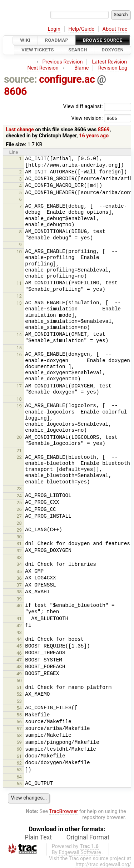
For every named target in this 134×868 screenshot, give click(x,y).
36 (19, 578)
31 (19, 544)
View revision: (87, 118)
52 (19, 694)
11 (19, 283)
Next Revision (43, 68)
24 (19, 496)
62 (19, 763)
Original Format (88, 837)
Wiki (25, 40)
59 (19, 742)
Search (78, 50)
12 (19, 296)
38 (19, 592)
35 (19, 571)
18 (19, 399)
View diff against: (97, 106)
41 (19, 618)
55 (19, 715)
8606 (15, 91)
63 (19, 770)
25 (19, 502)
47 (19, 660)
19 (19, 406)
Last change (20, 130)
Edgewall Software (80, 852)
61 (19, 756)
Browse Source (103, 40)
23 (19, 489)
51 (19, 687)
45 (19, 646)
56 (19, 722)
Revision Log (113, 68)
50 (19, 681)
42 (19, 626)
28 (19, 523)
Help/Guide (81, 29)
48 (19, 667)
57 (19, 729)
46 (19, 653)
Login (54, 29)
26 (19, 509)
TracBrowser (64, 811)
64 (19, 777)
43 (19, 632)
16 (19, 354)
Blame (82, 68)
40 (19, 606)
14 (19, 334)
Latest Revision (110, 62)
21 (19, 450)
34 (19, 564)
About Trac (115, 29)
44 (19, 639)
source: (21, 79)
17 (19, 386)
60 (19, 749)
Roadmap (57, 40)
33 (19, 557)
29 (19, 530)
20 (19, 437)
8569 (104, 130)
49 (19, 674)
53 (19, 701)
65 (19, 784)
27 (19, 516)
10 (19, 252)
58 (19, 735)
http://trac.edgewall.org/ (103, 865)
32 (19, 551)
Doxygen (113, 50)
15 (19, 348)
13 (19, 303)
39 (19, 599)
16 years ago (94, 136)
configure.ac (67, 79)
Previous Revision (63, 62)
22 (19, 457)
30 (19, 537)
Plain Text (38, 837)
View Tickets (38, 50)
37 (19, 585)
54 (19, 708)
